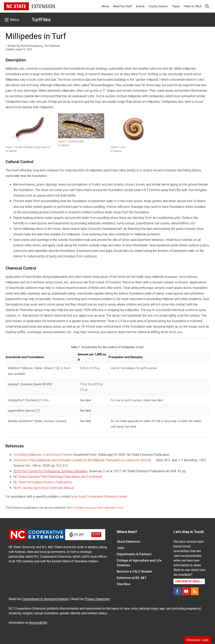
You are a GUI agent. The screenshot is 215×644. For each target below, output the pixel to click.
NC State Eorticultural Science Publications (43, 482)
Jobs (120, 548)
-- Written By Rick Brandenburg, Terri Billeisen (33, 46)
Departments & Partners (134, 554)
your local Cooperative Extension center (100, 497)
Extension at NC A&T (132, 578)
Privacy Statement (97, 599)
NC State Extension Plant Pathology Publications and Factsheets (58, 477)
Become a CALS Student (134, 571)
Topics (176, 6)
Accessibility (38, 623)
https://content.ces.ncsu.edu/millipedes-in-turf (95, 508)
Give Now (124, 584)
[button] (29, 129)
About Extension (129, 542)
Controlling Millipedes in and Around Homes (43, 455)
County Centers (158, 6)
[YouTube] (186, 591)
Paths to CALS (193, 6)
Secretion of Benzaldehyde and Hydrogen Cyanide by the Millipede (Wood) (82, 460)
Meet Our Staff (123, 6)
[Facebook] (177, 591)
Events (140, 6)
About (106, 6)
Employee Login (198, 640)
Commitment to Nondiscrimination (45, 599)
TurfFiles (41, 20)
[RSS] (195, 591)
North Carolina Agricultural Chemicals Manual (44, 488)
